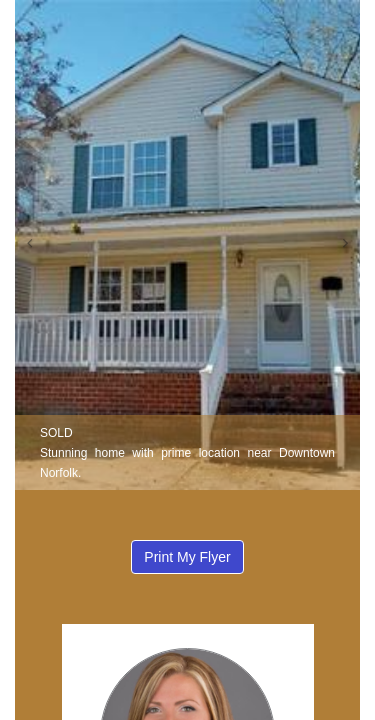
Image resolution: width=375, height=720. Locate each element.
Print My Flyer (187, 557)
